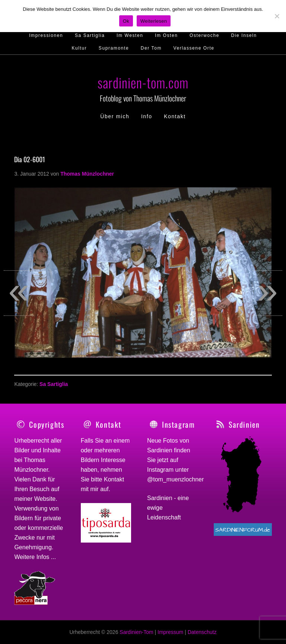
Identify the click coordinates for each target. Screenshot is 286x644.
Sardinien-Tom (136, 632)
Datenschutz (202, 632)
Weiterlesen (154, 21)
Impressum (170, 632)
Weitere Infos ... (35, 557)
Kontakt (114, 479)
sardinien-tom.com (143, 82)
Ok (126, 21)
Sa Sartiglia (54, 384)
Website (45, 499)
